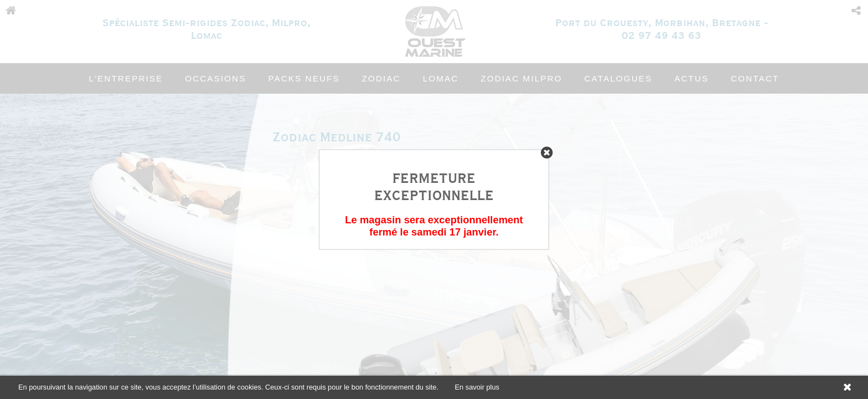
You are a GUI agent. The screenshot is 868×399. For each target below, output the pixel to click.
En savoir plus (477, 387)
